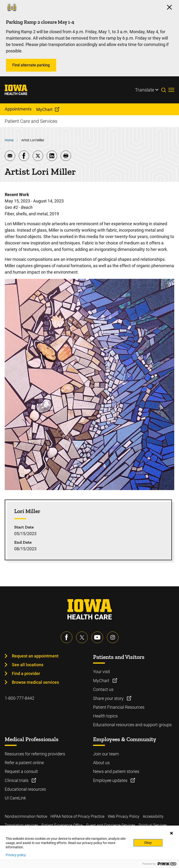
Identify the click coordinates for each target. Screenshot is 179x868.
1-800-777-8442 (20, 698)
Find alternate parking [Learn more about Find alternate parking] (31, 65)
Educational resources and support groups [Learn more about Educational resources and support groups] (132, 725)
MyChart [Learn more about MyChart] (102, 681)
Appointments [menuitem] (18, 109)
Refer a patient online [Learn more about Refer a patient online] (24, 763)
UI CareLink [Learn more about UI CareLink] (15, 798)
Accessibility (153, 816)
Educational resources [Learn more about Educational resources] (25, 789)
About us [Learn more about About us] (101, 763)
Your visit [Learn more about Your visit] (102, 672)
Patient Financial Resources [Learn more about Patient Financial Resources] (119, 707)
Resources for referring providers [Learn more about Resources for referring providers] (35, 754)
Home (9, 140)
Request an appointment (35, 656)
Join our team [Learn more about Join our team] (106, 754)
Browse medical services (35, 682)
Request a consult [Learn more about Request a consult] (21, 771)
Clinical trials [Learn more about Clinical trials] (17, 780)
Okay (148, 843)
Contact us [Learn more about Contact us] (103, 689)
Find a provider (26, 673)
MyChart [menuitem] (44, 109)
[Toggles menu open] (171, 90)
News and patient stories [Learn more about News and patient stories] (116, 771)
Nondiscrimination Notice (26, 816)
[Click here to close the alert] (169, 7)
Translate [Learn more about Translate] (145, 90)
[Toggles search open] (165, 90)
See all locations (28, 665)
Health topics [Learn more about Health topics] (105, 716)
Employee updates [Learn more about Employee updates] (111, 780)
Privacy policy (16, 855)
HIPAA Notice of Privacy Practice (77, 816)
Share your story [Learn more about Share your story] (109, 698)
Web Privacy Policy (124, 816)
